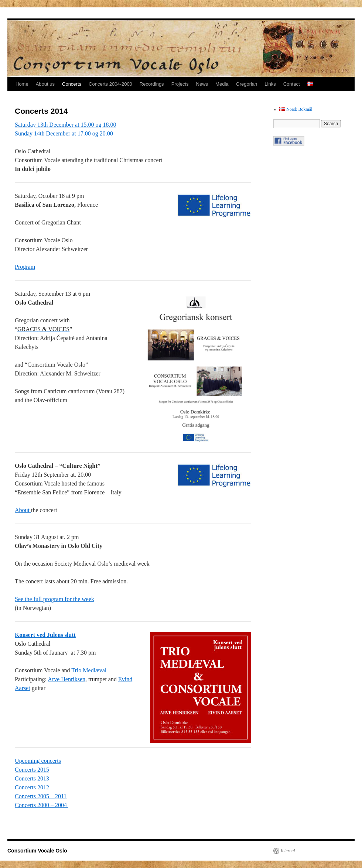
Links (270, 84)
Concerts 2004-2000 (110, 84)
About (23, 510)
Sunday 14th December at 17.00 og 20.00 (64, 133)
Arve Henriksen (66, 679)
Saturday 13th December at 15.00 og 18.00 (66, 125)
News (202, 84)
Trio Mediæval (89, 670)
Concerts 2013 (32, 778)
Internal (288, 851)
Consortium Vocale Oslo (37, 851)
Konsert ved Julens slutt (45, 635)
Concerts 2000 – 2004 (42, 805)
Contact (292, 84)
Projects (180, 84)
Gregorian (247, 84)
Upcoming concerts (38, 761)
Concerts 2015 (32, 770)
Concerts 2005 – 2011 (41, 796)
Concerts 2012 (32, 787)
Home (22, 84)
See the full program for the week (54, 599)
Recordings (152, 84)
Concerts (72, 84)
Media (222, 84)
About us (45, 84)
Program (25, 267)
